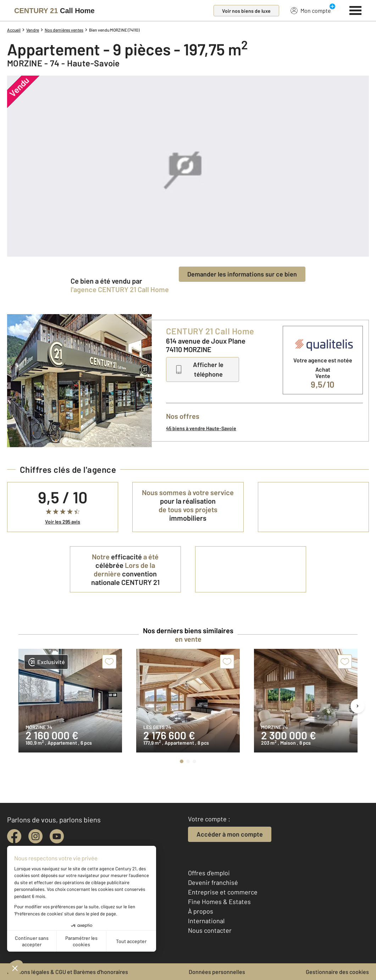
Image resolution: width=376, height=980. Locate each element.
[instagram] (35, 836)
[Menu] (356, 10)
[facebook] (14, 836)
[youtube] (57, 836)
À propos (201, 911)
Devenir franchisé (213, 882)
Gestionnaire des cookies (337, 972)
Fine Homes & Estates (219, 902)
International (206, 921)
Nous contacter (210, 930)
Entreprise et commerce (223, 892)
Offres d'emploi (209, 873)
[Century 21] (54, 11)
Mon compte (311, 10)
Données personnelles (217, 972)
